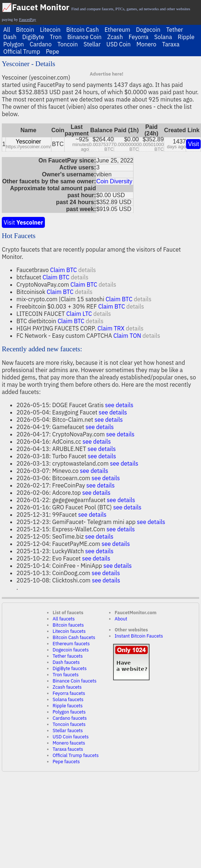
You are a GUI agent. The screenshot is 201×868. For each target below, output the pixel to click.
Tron (56, 37)
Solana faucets (68, 699)
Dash (10, 37)
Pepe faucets (66, 762)
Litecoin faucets (69, 631)
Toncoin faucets (69, 724)
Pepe (53, 51)
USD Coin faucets (71, 737)
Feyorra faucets (69, 693)
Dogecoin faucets (71, 650)
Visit (193, 144)
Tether (174, 30)
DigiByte (33, 37)
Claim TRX (111, 328)
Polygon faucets (69, 712)
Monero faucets (69, 743)
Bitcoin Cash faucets (74, 637)
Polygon (13, 44)
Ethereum (117, 30)
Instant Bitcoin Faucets (139, 636)
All (7, 30)
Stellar (92, 44)
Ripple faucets (67, 706)
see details (119, 405)
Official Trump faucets (76, 755)
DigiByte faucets (69, 668)
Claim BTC (63, 270)
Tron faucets (65, 675)
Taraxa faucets (68, 749)
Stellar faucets (68, 731)
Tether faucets (67, 656)
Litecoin (50, 30)
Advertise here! (107, 74)
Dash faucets (66, 662)
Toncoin (67, 44)
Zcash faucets (67, 687)
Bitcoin (25, 30)
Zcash (115, 37)
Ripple (186, 37)
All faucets (63, 619)
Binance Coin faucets (74, 681)
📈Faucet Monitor (36, 7)
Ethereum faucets (71, 644)
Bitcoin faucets (68, 625)
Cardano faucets (69, 718)
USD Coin (119, 44)
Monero (146, 44)
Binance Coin (85, 37)
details (87, 270)
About (121, 619)
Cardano (40, 44)
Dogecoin (148, 30)
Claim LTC (79, 314)
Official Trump (22, 51)
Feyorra (139, 37)
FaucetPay (28, 19)
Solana (163, 37)
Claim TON (127, 336)
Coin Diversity (114, 181)
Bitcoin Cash (83, 30)
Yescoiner (28, 142)
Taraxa (171, 44)
